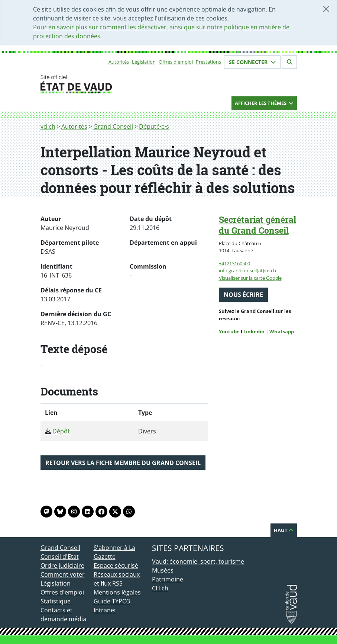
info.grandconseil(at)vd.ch (247, 270)
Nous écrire (243, 295)
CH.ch (160, 588)
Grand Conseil (113, 126)
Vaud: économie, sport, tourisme (198, 561)
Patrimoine (168, 579)
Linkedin (255, 331)
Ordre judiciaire (62, 565)
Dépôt (61, 431)
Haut (284, 530)
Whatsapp (282, 331)
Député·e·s (154, 126)
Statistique (56, 601)
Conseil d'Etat (60, 557)
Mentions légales (117, 592)
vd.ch (48, 126)
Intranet (105, 610)
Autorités (119, 62)
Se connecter (252, 62)
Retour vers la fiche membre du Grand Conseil (123, 463)
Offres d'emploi (176, 62)
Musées (163, 570)
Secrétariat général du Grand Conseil (257, 225)
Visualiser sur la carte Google (250, 278)
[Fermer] (326, 9)
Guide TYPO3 (112, 601)
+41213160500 (234, 263)
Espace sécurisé (116, 565)
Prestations (208, 62)
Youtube (229, 331)
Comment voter (63, 574)
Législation (144, 62)
